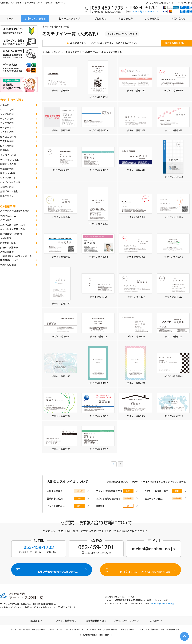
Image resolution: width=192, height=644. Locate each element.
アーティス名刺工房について (158, 3)
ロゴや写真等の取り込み (108, 498)
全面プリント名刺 (9, 191)
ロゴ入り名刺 (7, 146)
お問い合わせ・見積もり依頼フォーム (52, 570)
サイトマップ (184, 3)
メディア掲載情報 (65, 621)
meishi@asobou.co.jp (146, 11)
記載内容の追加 (55, 498)
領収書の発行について (11, 234)
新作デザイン (7, 128)
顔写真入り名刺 (8, 137)
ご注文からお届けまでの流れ (15, 211)
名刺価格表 (6, 238)
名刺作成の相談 (8, 265)
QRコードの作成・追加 (156, 491)
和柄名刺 (5, 150)
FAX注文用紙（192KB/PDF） (97, 553)
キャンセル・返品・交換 (12, 229)
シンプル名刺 (7, 114)
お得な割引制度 (8, 243)
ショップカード (8, 178)
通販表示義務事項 (95, 621)
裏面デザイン (7, 196)
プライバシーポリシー (125, 621)
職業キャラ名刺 (8, 164)
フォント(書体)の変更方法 (109, 491)
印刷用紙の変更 (55, 491)
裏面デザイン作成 (154, 498)
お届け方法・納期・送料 (12, 225)
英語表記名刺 (7, 187)
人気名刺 (5, 105)
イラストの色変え (56, 506)
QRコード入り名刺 (10, 160)
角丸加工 (100, 506)
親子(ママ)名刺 (8, 173)
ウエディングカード (10, 182)
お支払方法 (6, 220)
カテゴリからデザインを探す (121, 34)
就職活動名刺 (7, 169)
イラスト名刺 (7, 132)
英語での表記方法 (9, 247)
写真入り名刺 (7, 141)
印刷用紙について (9, 260)
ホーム (46, 27)
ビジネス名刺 (7, 109)
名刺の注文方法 (8, 216)
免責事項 (155, 621)
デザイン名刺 (7, 119)
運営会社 (35, 621)
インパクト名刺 (8, 155)
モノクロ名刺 (7, 123)
